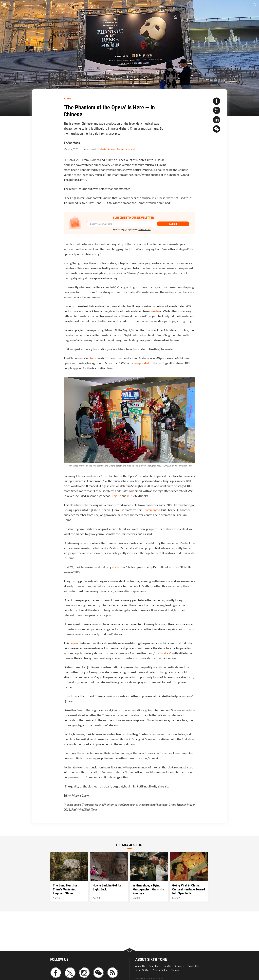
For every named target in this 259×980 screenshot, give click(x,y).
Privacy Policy (160, 970)
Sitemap (175, 970)
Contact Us (193, 966)
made (116, 567)
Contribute (154, 966)
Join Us (167, 966)
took (93, 358)
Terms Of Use (142, 970)
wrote (155, 311)
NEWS (68, 99)
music (131, 496)
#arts (103, 149)
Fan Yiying (74, 143)
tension (75, 643)
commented (152, 510)
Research (179, 966)
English (117, 496)
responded (142, 363)
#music (112, 149)
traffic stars (163, 653)
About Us (140, 966)
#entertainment (126, 149)
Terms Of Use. (144, 230)
